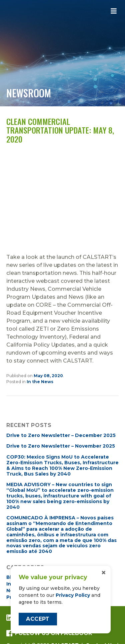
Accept (38, 619)
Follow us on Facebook (49, 633)
